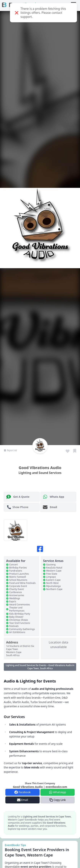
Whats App (53, 497)
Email (50, 507)
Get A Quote (18, 497)
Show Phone (18, 507)
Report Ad (10, 450)
